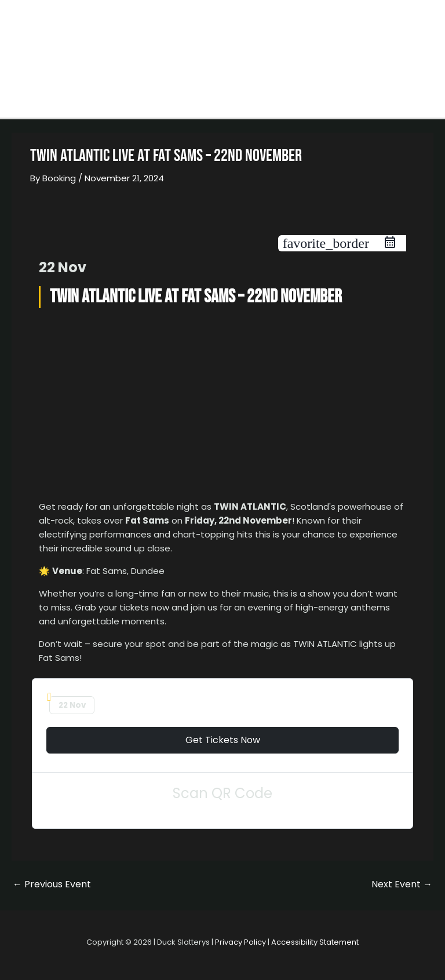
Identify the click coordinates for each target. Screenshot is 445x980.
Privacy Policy (240, 942)
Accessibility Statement (315, 942)
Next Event (402, 884)
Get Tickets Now (223, 740)
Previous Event (52, 884)
